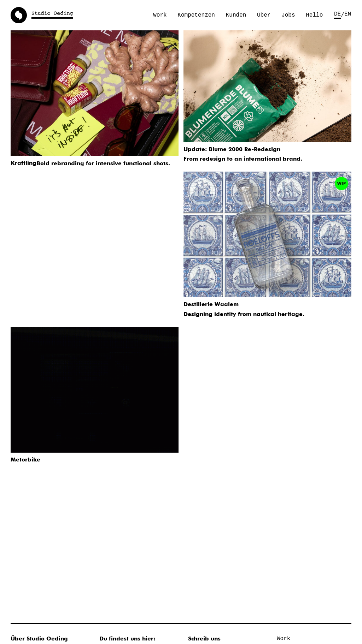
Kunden (236, 15)
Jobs (288, 15)
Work (160, 15)
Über (264, 15)
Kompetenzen (196, 15)
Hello (314, 15)
